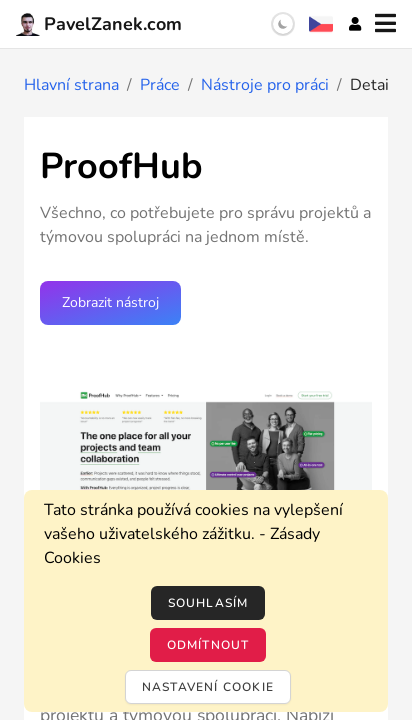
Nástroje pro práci (265, 85)
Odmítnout (208, 645)
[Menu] (385, 24)
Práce (160, 85)
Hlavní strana (71, 85)
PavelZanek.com (99, 24)
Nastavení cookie (208, 687)
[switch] (283, 24)
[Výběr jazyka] (321, 24)
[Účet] (355, 24)
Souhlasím (208, 603)
